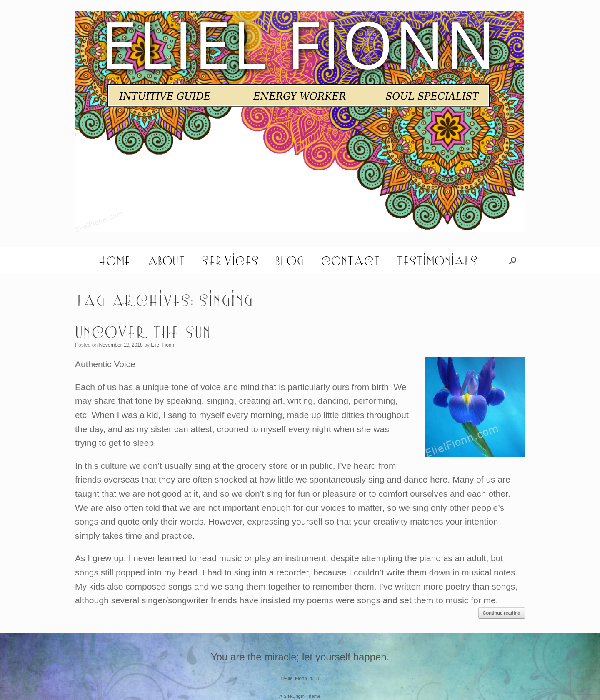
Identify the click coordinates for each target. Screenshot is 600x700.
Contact (350, 260)
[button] (513, 260)
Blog (290, 260)
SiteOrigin (294, 696)
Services (230, 260)
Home (114, 260)
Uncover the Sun (143, 331)
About (166, 260)
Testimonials (437, 260)
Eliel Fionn (162, 345)
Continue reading (502, 613)
